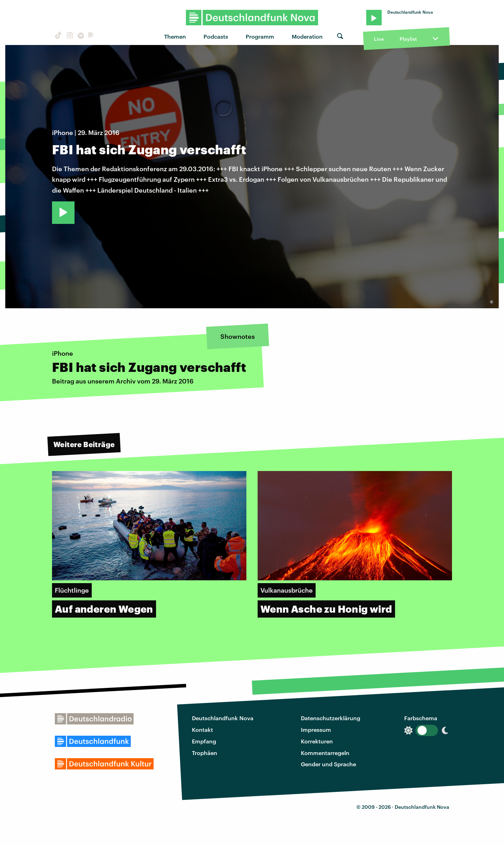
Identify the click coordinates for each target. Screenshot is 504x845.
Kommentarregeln (325, 753)
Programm (260, 36)
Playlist (408, 39)
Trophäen (205, 753)
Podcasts (216, 36)
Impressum (316, 730)
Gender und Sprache (328, 764)
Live (379, 39)
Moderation (307, 36)
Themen (175, 36)
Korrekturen (317, 741)
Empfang (204, 741)
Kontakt (202, 730)
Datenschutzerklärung (331, 718)
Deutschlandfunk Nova (223, 718)
